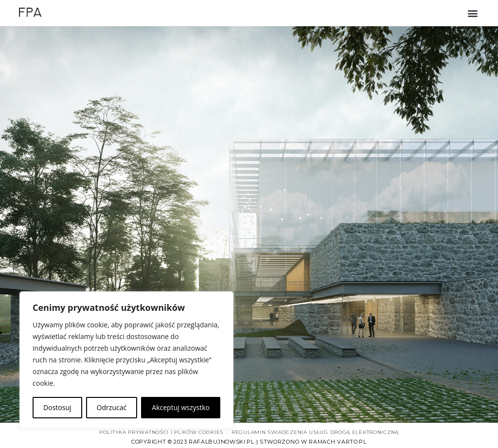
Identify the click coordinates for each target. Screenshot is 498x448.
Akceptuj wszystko (181, 407)
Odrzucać (112, 407)
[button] (473, 13)
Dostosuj (57, 407)
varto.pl (352, 442)
